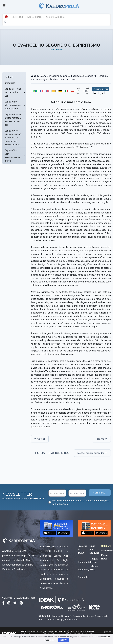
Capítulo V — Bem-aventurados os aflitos (12, 156)
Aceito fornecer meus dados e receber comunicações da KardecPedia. (81, 502)
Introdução (10, 83)
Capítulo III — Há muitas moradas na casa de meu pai (13, 120)
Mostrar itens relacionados (92, 453)
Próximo (101, 439)
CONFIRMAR (100, 493)
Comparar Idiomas (101, 89)
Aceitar (63, 640)
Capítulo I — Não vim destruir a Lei (13, 92)
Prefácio (9, 77)
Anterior (40, 439)
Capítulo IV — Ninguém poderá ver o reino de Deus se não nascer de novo (13, 138)
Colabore (106, 546)
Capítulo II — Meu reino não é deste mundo (13, 105)
